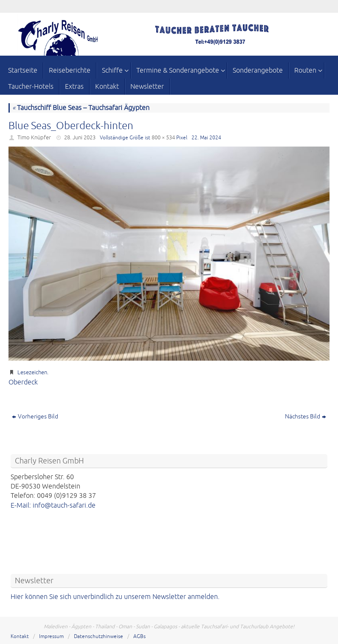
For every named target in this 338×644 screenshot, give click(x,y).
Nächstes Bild (306, 417)
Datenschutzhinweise (99, 637)
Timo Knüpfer (34, 138)
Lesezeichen (32, 373)
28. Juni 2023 (80, 138)
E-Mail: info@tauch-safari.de (53, 506)
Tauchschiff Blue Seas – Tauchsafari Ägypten (81, 108)
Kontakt (20, 637)
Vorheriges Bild (35, 417)
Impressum (51, 637)
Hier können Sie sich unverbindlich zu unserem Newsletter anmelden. (115, 597)
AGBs (139, 637)
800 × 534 (163, 138)
